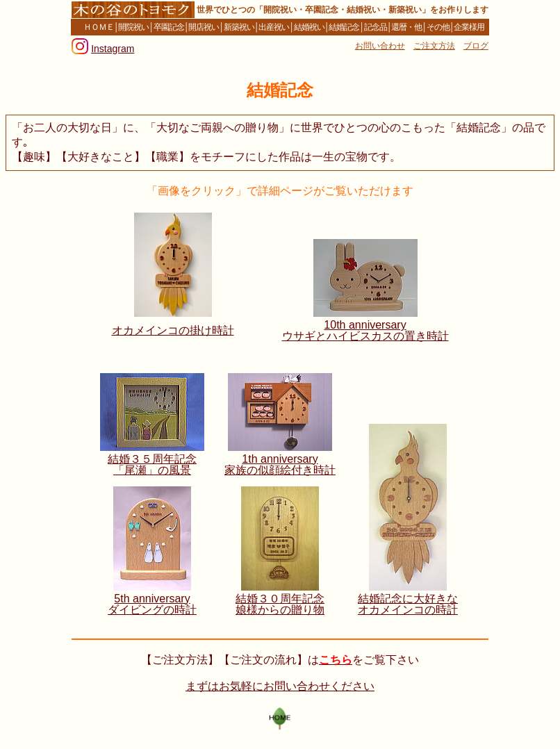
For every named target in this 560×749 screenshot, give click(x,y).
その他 (438, 27)
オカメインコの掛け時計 (173, 330)
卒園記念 (169, 27)
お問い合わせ (380, 46)
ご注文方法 (434, 46)
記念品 (376, 27)
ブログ (476, 46)
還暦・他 (406, 27)
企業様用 (473, 27)
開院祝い (133, 27)
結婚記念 (344, 27)
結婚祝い (309, 27)
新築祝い (239, 27)
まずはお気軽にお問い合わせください (280, 686)
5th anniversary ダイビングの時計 (152, 604)
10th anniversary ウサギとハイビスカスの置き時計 (365, 330)
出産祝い (274, 27)
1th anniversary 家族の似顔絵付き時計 (280, 464)
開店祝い (204, 27)
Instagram (113, 49)
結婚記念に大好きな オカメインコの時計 (408, 604)
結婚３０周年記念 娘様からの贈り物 (280, 604)
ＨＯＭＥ (95, 27)
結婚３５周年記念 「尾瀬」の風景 (152, 464)
